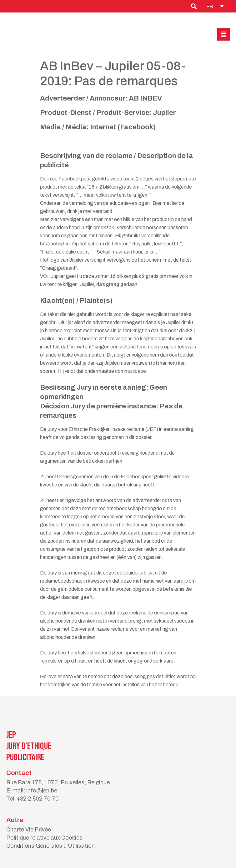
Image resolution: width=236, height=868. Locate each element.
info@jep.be (42, 791)
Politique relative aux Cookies (44, 838)
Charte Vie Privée (29, 830)
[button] (223, 34)
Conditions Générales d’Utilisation (50, 846)
